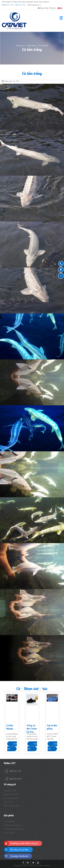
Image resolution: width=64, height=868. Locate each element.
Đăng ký (53, 8)
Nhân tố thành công (11, 805)
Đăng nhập (44, 8)
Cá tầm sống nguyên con (13, 825)
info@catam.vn (36, 5)
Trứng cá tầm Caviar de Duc (14, 829)
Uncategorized (9, 821)
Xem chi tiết (12, 746)
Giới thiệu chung (10, 791)
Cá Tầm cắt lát (9, 833)
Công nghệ (8, 802)
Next (41, 691)
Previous (23, 691)
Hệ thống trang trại (11, 798)
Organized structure (11, 794)
